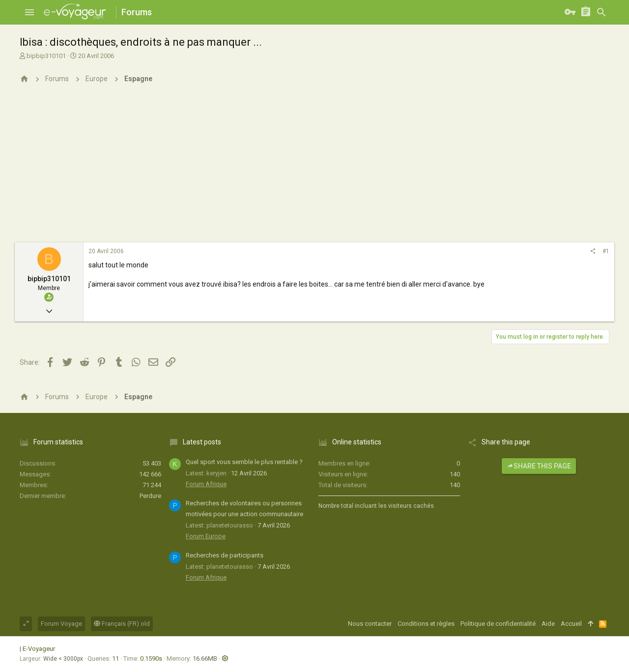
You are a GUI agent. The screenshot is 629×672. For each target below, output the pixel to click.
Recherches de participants (225, 555)
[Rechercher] (601, 12)
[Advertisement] (314, 169)
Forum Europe (206, 536)
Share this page (539, 466)
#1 (606, 251)
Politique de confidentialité (498, 624)
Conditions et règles (426, 624)
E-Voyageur (39, 649)
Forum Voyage (61, 624)
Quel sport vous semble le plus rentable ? (244, 462)
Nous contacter (370, 624)
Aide (548, 624)
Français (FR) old (122, 624)
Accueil (571, 624)
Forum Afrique (206, 484)
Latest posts (202, 442)
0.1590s (151, 658)
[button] (29, 12)
